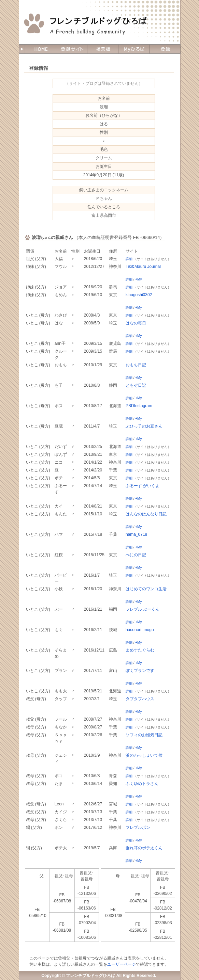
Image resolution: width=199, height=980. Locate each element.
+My (138, 279)
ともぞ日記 (136, 385)
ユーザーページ (122, 964)
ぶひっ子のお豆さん (144, 426)
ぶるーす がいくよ (143, 486)
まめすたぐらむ (140, 650)
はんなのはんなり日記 (146, 514)
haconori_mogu (140, 630)
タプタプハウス (140, 699)
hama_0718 (136, 534)
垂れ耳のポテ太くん (144, 848)
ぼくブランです (140, 671)
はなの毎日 (136, 323)
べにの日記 (136, 555)
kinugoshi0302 (139, 295)
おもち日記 (136, 365)
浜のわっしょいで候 (144, 755)
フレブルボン (138, 828)
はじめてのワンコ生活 (146, 589)
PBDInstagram (139, 406)
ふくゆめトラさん (142, 784)
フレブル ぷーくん (143, 609)
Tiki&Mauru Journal (143, 267)
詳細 (129, 259)
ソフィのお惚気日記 (144, 735)
